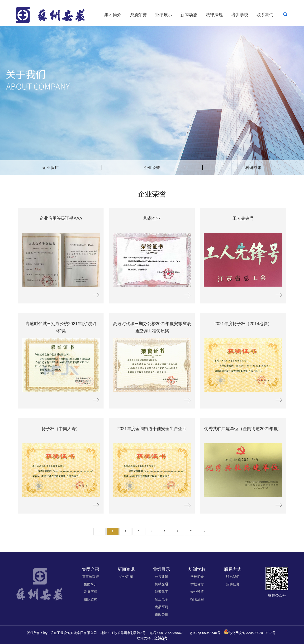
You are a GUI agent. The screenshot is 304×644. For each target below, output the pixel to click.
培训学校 (240, 15)
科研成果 (253, 168)
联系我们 (265, 15)
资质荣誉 (138, 15)
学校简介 (197, 577)
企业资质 (51, 168)
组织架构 (90, 599)
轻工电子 (161, 599)
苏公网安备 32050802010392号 (252, 633)
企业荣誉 (152, 168)
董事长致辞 (90, 577)
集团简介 (113, 15)
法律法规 (214, 15)
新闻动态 (189, 15)
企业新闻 (126, 577)
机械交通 (161, 584)
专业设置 (197, 592)
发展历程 (90, 592)
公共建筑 (161, 577)
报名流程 (197, 599)
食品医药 (161, 607)
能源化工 (161, 592)
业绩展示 (164, 15)
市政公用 (161, 615)
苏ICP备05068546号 (205, 633)
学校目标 (197, 584)
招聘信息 (233, 584)
